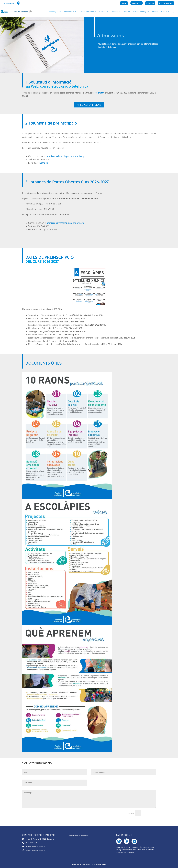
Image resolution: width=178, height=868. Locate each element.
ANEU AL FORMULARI (89, 105)
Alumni (155, 12)
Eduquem (150, 3)
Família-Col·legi (140, 12)
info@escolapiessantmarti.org (35, 846)
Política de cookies (100, 864)
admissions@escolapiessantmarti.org (65, 156)
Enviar (150, 813)
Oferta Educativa (87, 12)
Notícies (127, 12)
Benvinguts (54, 12)
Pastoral (103, 12)
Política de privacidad (87, 864)
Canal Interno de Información (79, 836)
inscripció (44, 163)
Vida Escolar (69, 12)
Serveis (115, 12)
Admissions (136, 3)
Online (124, 3)
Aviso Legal (76, 864)
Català (164, 12)
